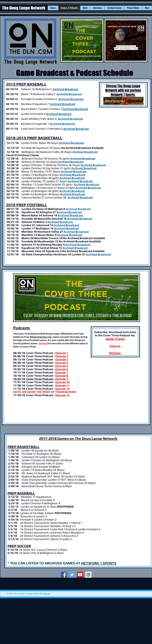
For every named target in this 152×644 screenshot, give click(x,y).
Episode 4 (62, 363)
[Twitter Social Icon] (72, 575)
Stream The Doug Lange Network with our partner (123, 88)
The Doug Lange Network (24, 8)
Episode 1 (62, 353)
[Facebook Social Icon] (64, 575)
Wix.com (47, 594)
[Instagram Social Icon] (88, 575)
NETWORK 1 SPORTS (99, 563)
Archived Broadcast (71, 143)
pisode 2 (63, 356)
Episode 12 (62, 389)
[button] (85, 8)
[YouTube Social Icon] (80, 575)
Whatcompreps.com (41, 337)
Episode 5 (61, 366)
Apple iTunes (115, 339)
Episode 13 (62, 395)
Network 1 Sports (123, 95)
